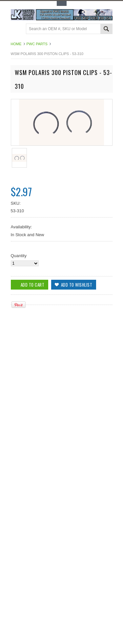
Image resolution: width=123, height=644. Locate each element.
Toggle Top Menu (62, 3)
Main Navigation (17, 29)
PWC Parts (37, 44)
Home (16, 44)
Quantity (19, 256)
